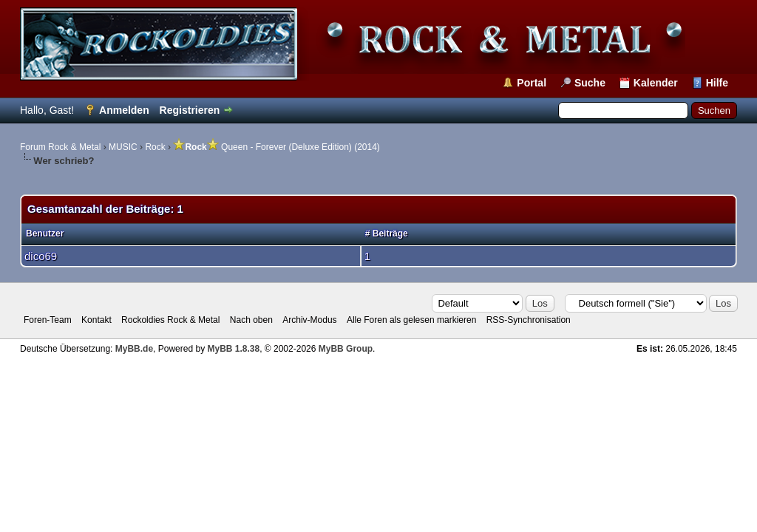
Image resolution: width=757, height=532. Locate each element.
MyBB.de (134, 349)
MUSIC (123, 147)
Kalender (656, 83)
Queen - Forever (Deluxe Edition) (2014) (276, 147)
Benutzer (45, 233)
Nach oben (251, 320)
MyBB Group (346, 349)
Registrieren (190, 110)
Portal (532, 83)
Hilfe (717, 83)
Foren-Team (48, 320)
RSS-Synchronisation (529, 320)
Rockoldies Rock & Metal (170, 320)
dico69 (41, 256)
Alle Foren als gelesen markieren (411, 320)
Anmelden (124, 110)
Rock (155, 147)
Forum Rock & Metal (60, 147)
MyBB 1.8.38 (233, 349)
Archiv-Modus (309, 320)
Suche (590, 83)
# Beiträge (387, 233)
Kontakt (96, 320)
